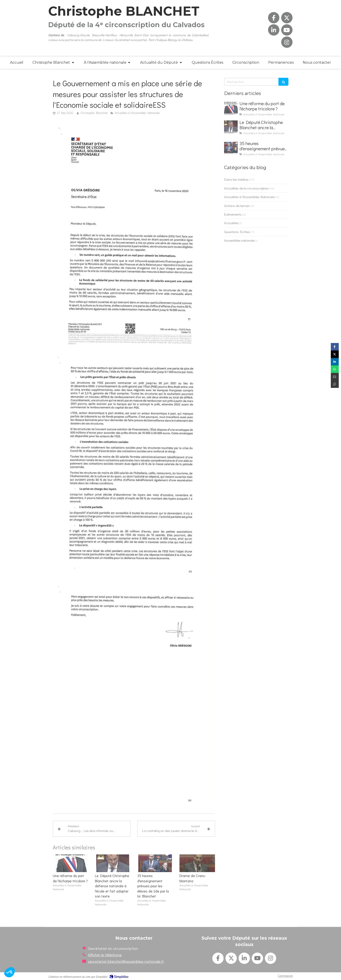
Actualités (231, 223)
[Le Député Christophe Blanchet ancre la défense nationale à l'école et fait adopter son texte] (231, 127)
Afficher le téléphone (105, 955)
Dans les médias (236, 179)
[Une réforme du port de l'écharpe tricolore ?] (231, 108)
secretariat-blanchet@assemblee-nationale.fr (126, 961)
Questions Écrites (237, 232)
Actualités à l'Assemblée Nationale (249, 197)
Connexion (285, 975)
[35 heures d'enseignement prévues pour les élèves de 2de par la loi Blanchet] (231, 148)
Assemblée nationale (239, 240)
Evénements (233, 214)
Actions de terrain (237, 206)
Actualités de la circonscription (246, 188)
